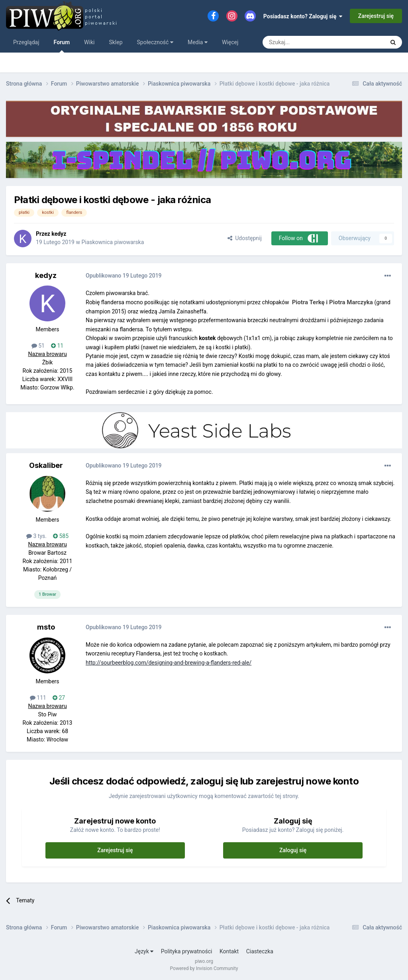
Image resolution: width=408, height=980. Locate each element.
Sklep (116, 42)
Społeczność (155, 42)
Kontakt (229, 951)
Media (198, 42)
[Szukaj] (305, 42)
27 (59, 698)
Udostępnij (244, 238)
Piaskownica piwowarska (113, 242)
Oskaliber (46, 465)
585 (61, 536)
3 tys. (36, 536)
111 (38, 698)
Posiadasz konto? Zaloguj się (303, 16)
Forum (62, 46)
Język (144, 951)
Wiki (89, 42)
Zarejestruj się (376, 16)
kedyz (59, 234)
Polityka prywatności (187, 951)
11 (57, 346)
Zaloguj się (293, 850)
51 (38, 346)
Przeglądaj (26, 42)
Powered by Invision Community (204, 968)
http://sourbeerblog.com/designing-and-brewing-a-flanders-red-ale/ (169, 663)
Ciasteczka (260, 951)
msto (46, 627)
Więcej (230, 42)
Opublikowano (124, 276)
